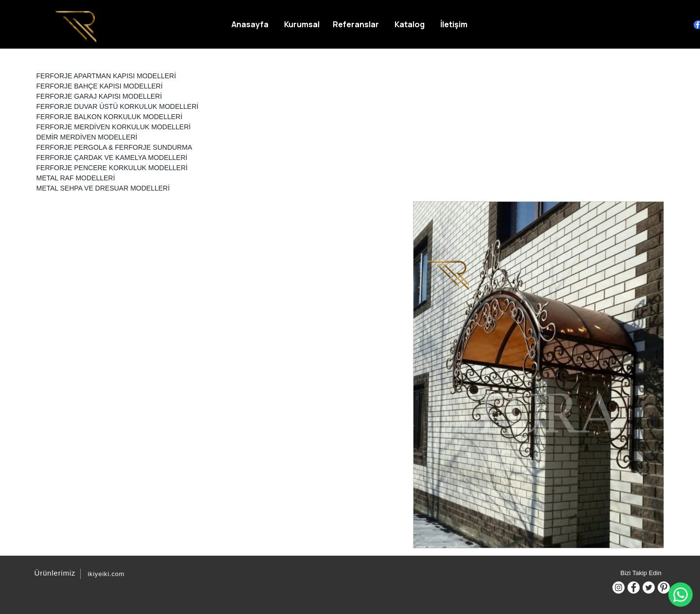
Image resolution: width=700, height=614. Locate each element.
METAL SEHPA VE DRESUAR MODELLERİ (103, 188)
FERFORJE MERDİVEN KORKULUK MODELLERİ (114, 127)
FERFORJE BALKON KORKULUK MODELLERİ (109, 117)
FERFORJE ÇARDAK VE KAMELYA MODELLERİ (112, 158)
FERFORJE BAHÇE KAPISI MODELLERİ (100, 86)
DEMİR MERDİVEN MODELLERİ (87, 137)
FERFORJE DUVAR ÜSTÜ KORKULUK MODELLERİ (117, 106)
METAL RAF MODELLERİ (76, 178)
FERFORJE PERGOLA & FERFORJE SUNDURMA (114, 147)
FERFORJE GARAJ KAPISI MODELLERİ (99, 96)
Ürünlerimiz (54, 573)
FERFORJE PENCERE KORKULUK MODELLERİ (112, 168)
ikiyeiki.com (106, 574)
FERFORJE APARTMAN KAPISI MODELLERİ (106, 76)
